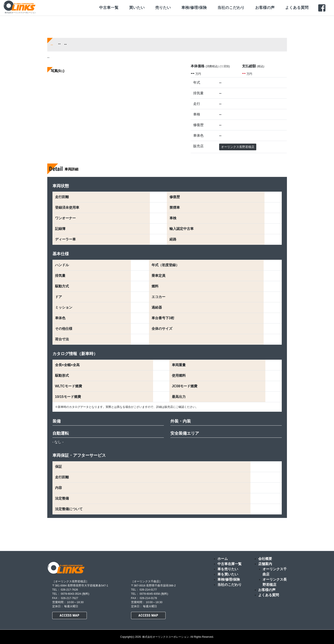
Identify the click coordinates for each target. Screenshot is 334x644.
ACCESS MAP (69, 615)
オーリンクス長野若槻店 (238, 147)
